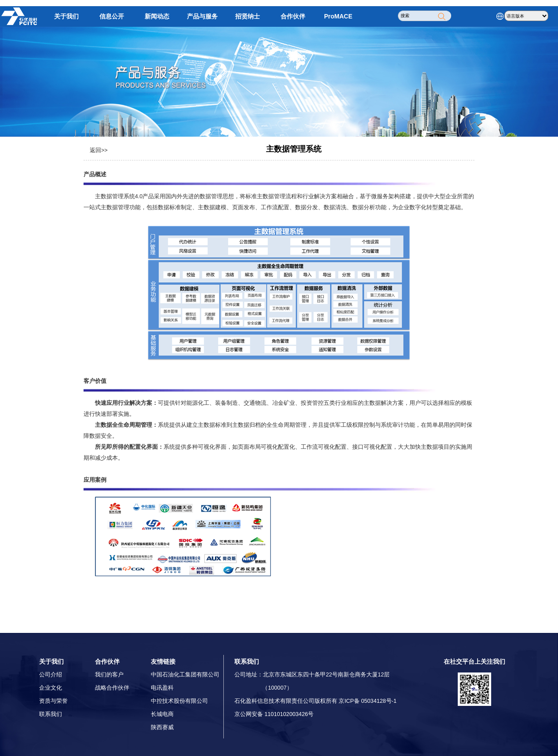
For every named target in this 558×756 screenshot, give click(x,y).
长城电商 (162, 714)
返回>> (99, 150)
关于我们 (66, 16)
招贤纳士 (248, 16)
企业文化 (51, 688)
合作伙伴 (293, 16)
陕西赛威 (162, 727)
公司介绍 (51, 675)
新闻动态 (157, 16)
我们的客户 (109, 675)
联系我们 (51, 714)
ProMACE (338, 16)
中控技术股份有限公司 (179, 701)
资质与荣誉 (53, 701)
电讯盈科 (162, 688)
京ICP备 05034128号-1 (367, 701)
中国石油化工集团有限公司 (185, 675)
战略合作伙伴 (112, 688)
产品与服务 (202, 16)
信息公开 (112, 16)
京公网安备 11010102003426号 (274, 714)
